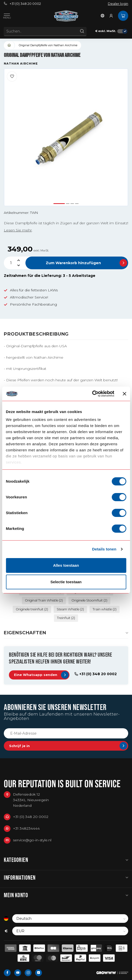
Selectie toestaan (66, 582)
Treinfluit (66, 618)
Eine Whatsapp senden (41, 675)
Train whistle (105, 609)
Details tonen (104, 549)
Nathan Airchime (21, 64)
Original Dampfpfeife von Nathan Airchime (48, 45)
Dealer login (118, 4)
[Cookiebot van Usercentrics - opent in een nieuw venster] (92, 394)
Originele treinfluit (32, 609)
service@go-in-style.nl (32, 840)
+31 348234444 (26, 828)
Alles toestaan (66, 565)
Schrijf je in (68, 746)
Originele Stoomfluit (89, 600)
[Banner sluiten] (124, 394)
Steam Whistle (70, 609)
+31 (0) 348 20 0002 (22, 4)
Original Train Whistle (44, 600)
